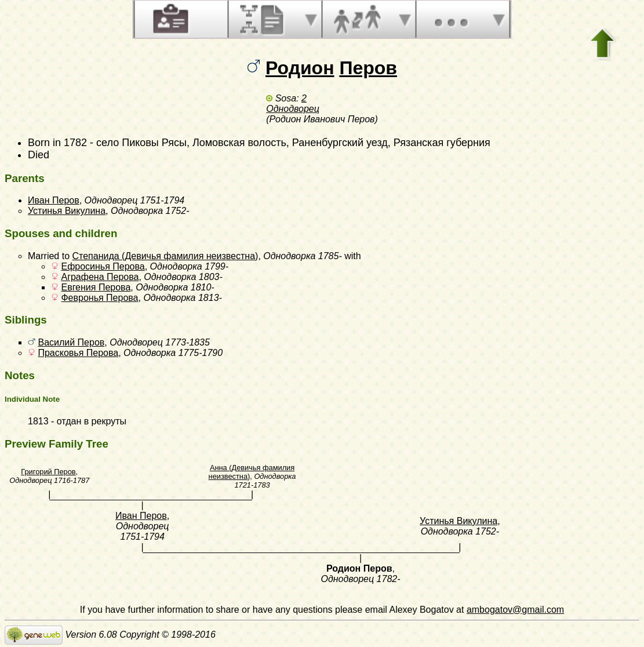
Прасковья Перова (78, 353)
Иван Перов (54, 200)
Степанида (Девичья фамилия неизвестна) (165, 256)
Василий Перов (71, 342)
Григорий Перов (48, 472)
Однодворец (293, 109)
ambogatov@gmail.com (515, 610)
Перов (368, 68)
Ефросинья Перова (103, 266)
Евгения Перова (96, 287)
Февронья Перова (99, 298)
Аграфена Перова (100, 277)
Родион (300, 68)
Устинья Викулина (67, 211)
